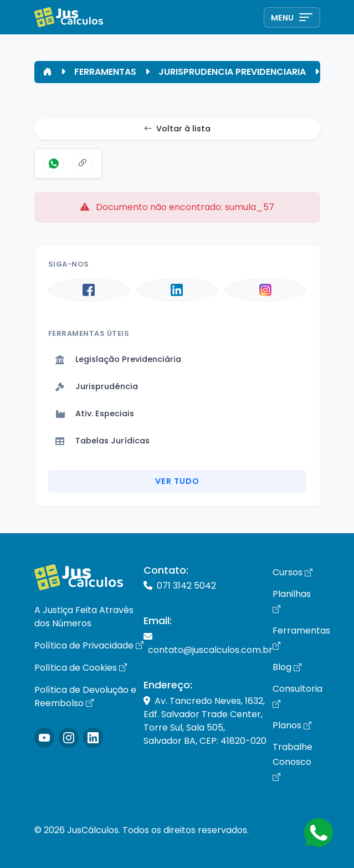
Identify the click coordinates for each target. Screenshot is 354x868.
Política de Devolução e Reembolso (85, 696)
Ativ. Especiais (95, 413)
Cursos (293, 572)
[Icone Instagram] (44, 738)
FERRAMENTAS (105, 72)
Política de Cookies (81, 668)
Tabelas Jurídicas (102, 441)
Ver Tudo (177, 481)
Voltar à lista (177, 129)
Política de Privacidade (89, 645)
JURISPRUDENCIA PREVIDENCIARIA (232, 72)
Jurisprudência (97, 386)
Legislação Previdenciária (118, 359)
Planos (292, 725)
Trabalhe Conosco (293, 762)
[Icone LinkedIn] (93, 738)
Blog (287, 667)
